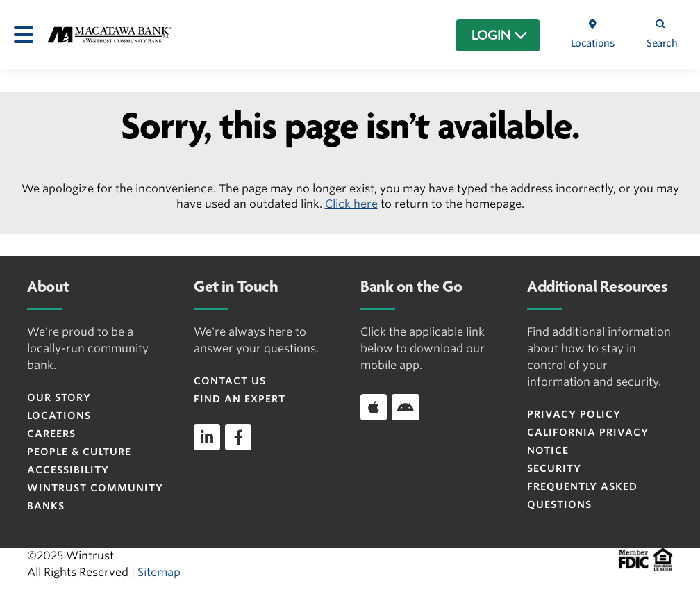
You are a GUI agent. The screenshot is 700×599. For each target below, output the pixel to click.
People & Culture (79, 452)
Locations (59, 416)
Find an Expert (240, 399)
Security (554, 468)
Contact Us (230, 381)
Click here (351, 204)
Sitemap (159, 572)
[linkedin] (207, 437)
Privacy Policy (574, 414)
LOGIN (500, 35)
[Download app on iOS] (374, 407)
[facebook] (238, 437)
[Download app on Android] (406, 407)
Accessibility (68, 470)
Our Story (59, 397)
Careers (51, 434)
